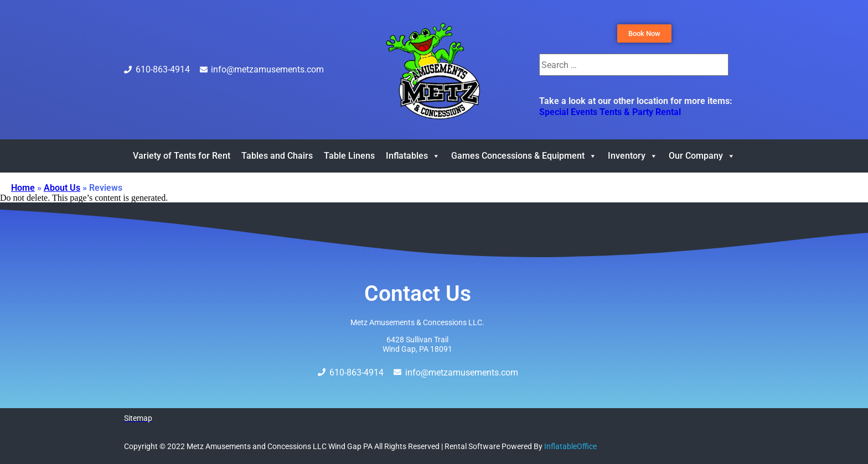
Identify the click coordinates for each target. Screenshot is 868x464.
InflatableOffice (570, 446)
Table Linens (349, 156)
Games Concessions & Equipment (524, 156)
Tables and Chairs (277, 156)
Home (23, 188)
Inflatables (413, 156)
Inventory (633, 156)
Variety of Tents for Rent (182, 156)
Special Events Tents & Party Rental (610, 112)
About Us (62, 188)
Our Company (702, 156)
